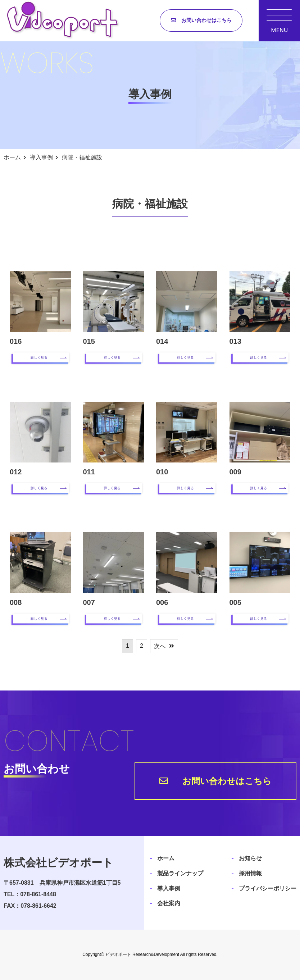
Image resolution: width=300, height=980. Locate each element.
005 (235, 602)
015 (89, 341)
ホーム (166, 858)
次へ (160, 646)
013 (235, 341)
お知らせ (250, 858)
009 (235, 472)
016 (16, 341)
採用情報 (250, 873)
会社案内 (169, 903)
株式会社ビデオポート (58, 863)
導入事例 (169, 888)
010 (162, 472)
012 (16, 472)
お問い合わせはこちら (206, 20)
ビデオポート (118, 954)
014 (162, 341)
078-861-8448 (38, 894)
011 (89, 472)
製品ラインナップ (180, 873)
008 (16, 602)
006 (162, 602)
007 (89, 602)
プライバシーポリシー (268, 888)
